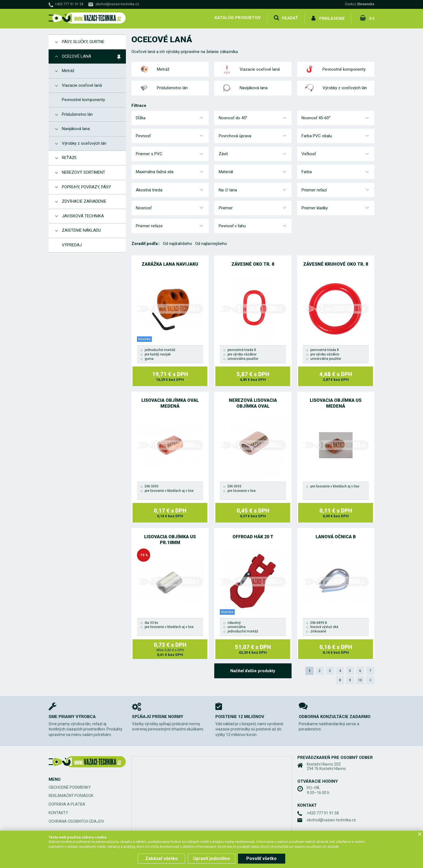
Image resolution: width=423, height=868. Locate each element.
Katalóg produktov (237, 18)
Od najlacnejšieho (211, 242)
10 (360, 679)
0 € (371, 18)
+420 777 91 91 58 (69, 4)
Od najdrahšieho (178, 242)
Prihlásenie (332, 18)
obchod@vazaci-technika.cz (117, 4)
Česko (350, 4)
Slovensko (366, 4)
